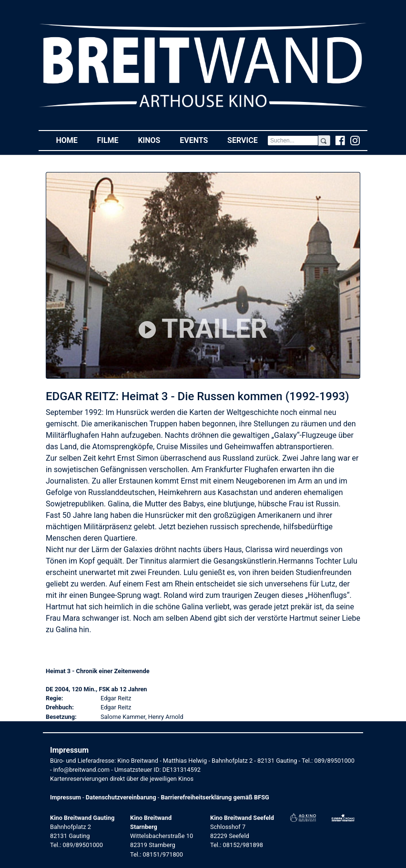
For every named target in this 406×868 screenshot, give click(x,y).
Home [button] (71, 140)
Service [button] (247, 140)
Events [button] (199, 140)
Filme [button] (112, 140)
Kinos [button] (154, 140)
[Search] (293, 141)
